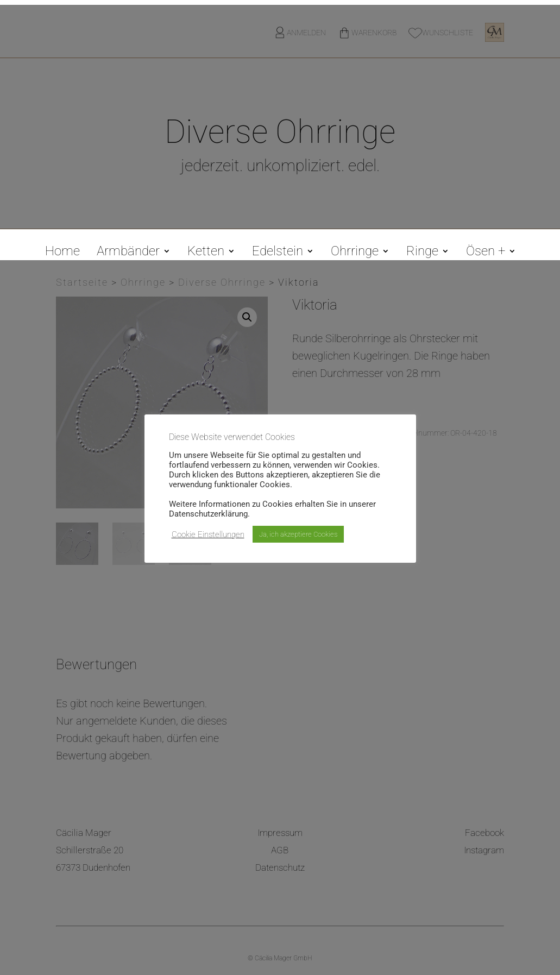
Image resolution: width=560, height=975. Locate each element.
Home (62, 253)
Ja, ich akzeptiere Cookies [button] (298, 534)
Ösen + (486, 253)
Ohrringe (355, 253)
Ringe (422, 253)
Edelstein (278, 253)
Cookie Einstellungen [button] (208, 534)
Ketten (206, 253)
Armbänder (128, 253)
